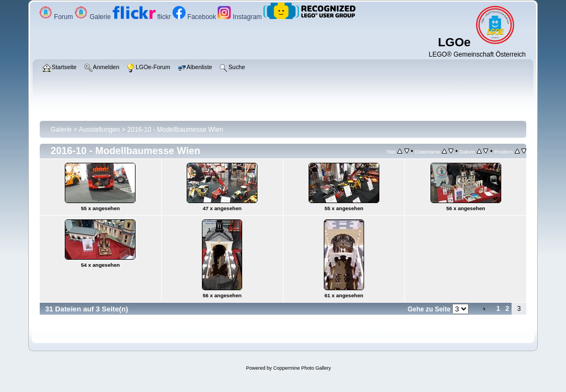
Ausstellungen (99, 130)
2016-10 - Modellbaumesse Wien (175, 130)
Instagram (241, 17)
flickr (143, 17)
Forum (57, 17)
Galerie (93, 17)
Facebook (195, 17)
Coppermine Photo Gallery (302, 368)
